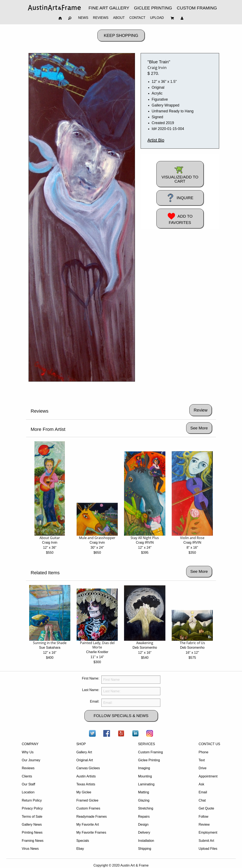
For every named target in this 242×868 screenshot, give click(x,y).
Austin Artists (86, 776)
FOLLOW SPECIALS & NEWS (121, 716)
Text (202, 760)
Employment (208, 832)
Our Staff (29, 784)
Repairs (144, 817)
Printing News (32, 832)
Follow (203, 817)
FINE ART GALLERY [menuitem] (109, 8)
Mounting (145, 776)
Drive (202, 768)
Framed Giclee (87, 800)
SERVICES (147, 744)
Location (28, 792)
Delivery (144, 832)
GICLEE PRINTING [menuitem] (153, 8)
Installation (146, 841)
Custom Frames (88, 808)
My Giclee (84, 792)
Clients (27, 776)
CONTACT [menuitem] (137, 18)
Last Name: (91, 690)
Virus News (30, 849)
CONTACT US (209, 744)
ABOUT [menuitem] (119, 18)
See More (199, 428)
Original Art (85, 760)
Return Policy (32, 800)
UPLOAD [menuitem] (157, 18)
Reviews (28, 768)
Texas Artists (86, 784)
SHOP (81, 744)
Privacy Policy (32, 808)
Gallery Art (84, 752)
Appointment (208, 776)
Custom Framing (150, 752)
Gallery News (32, 824)
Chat (202, 800)
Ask (201, 784)
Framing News (33, 841)
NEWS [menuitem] (83, 18)
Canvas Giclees (88, 768)
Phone (203, 752)
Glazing (144, 800)
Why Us (28, 752)
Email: (94, 701)
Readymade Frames (92, 817)
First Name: (91, 678)
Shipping (145, 849)
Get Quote (206, 808)
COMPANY (30, 744)
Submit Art (206, 841)
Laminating (146, 784)
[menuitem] (54, 8)
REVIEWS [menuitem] (101, 18)
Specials (83, 841)
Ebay (80, 849)
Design (143, 824)
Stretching (146, 808)
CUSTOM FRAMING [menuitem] (197, 8)
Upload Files (208, 849)
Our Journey (31, 760)
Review (204, 824)
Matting (144, 792)
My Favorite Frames (91, 832)
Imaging (144, 768)
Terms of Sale (32, 817)
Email (203, 792)
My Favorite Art (88, 824)
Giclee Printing (149, 760)
